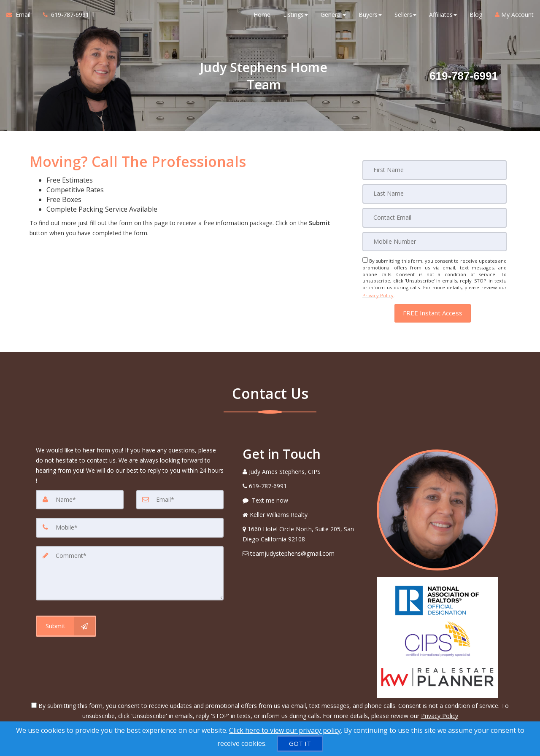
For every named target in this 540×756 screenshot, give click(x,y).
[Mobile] (435, 241)
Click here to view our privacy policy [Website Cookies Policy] (285, 730)
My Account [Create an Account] (514, 17)
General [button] (333, 17)
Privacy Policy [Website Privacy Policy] (378, 293)
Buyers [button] (370, 17)
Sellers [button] (405, 17)
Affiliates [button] (443, 17)
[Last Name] (435, 194)
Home (262, 17)
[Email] (435, 217)
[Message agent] (303, 497)
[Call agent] (63, 17)
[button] (433, 310)
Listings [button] (296, 17)
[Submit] (66, 621)
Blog (476, 17)
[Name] (80, 496)
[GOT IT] (300, 744)
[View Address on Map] (303, 531)
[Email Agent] (22, 17)
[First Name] (435, 170)
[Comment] (130, 569)
